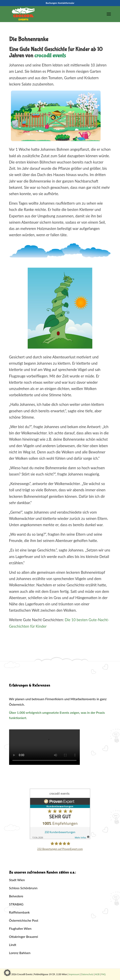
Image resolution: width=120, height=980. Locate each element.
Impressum (74, 974)
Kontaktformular (66, 3)
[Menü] (109, 14)
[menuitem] (109, 14)
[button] (7, 973)
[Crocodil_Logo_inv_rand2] (50, 14)
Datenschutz (87, 974)
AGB (97, 974)
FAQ (103, 974)
